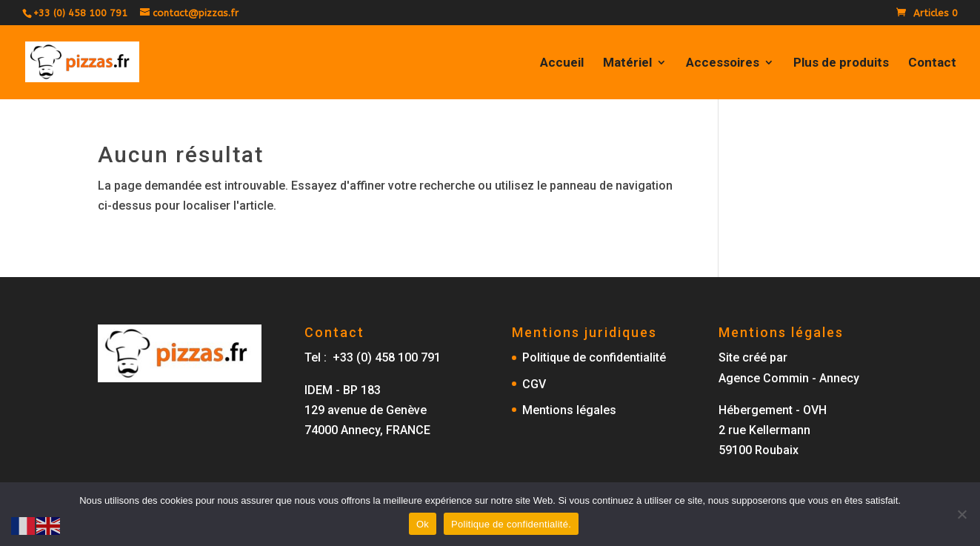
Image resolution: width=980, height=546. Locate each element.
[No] (961, 514)
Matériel (627, 63)
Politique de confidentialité (594, 357)
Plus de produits (841, 63)
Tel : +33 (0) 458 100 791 (373, 357)
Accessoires (723, 63)
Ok (423, 524)
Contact (932, 63)
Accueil (562, 63)
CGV (534, 384)
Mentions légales (569, 410)
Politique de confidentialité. (511, 524)
